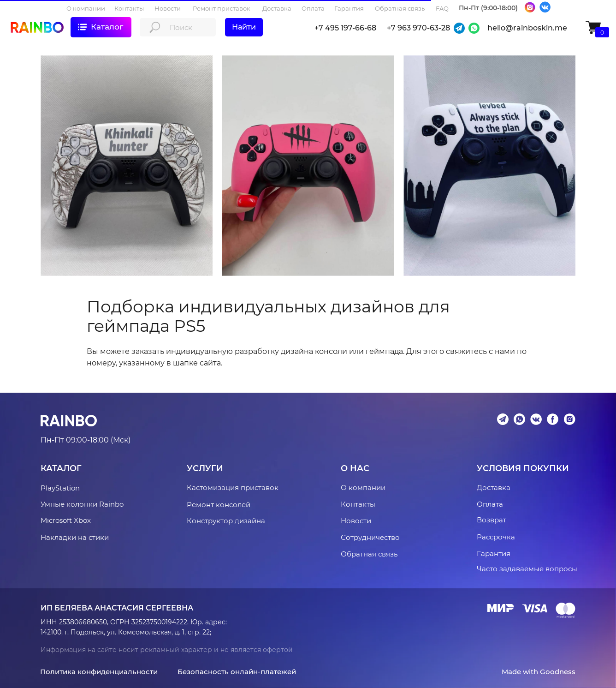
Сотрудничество (370, 537)
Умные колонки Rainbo (82, 504)
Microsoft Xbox (66, 520)
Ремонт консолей (219, 505)
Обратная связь (369, 554)
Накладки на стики (75, 537)
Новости (356, 521)
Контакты (358, 504)
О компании (363, 488)
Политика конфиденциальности (99, 672)
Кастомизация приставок (233, 488)
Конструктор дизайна (226, 521)
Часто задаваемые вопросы (527, 569)
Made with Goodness (539, 672)
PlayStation (60, 488)
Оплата (490, 504)
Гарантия (494, 553)
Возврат (492, 520)
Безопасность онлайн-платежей (237, 672)
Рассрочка (496, 537)
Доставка (494, 488)
